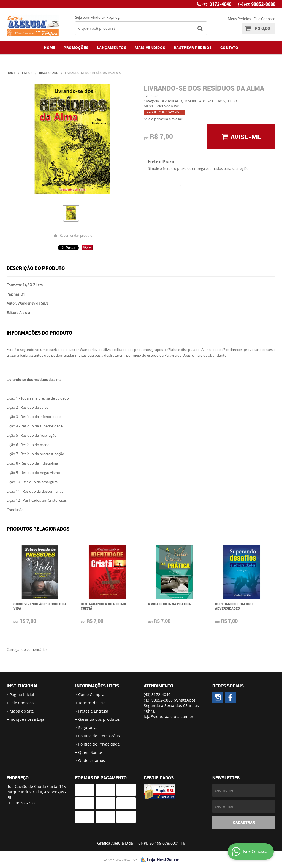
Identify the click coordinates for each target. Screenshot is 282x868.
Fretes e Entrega (93, 711)
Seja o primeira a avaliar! (163, 119)
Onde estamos (92, 761)
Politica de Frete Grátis (99, 736)
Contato (229, 47)
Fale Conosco (265, 19)
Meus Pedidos (239, 19)
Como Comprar (92, 694)
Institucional (23, 686)
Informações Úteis (97, 686)
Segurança (88, 728)
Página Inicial (22, 694)
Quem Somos (90, 752)
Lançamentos (112, 47)
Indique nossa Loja (27, 719)
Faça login (114, 17)
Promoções (76, 47)
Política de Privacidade (99, 744)
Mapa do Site (22, 711)
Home (50, 47)
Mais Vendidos (150, 47)
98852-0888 (260, 4)
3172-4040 (217, 4)
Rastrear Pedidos (193, 47)
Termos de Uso (92, 703)
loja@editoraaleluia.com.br (169, 716)
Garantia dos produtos (99, 719)
